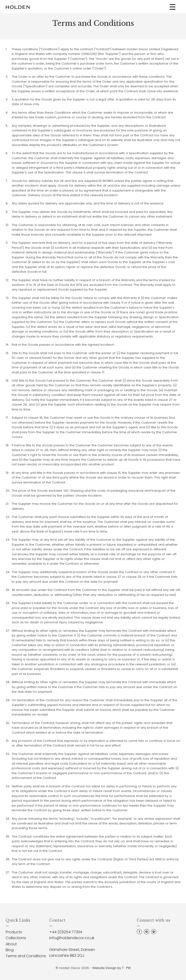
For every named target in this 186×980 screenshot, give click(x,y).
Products (14, 932)
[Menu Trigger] (173, 7)
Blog (10, 950)
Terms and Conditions (26, 956)
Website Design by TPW (112, 968)
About (11, 944)
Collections (16, 938)
